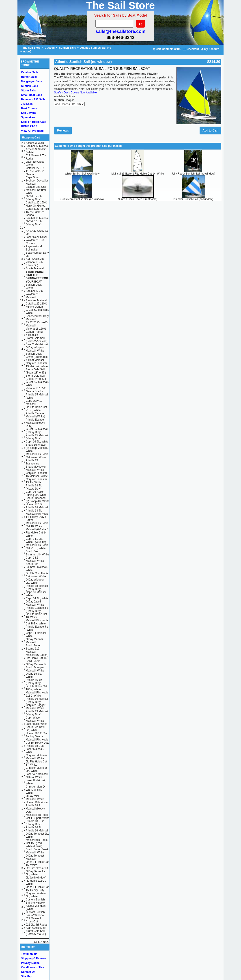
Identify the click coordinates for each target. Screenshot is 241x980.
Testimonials (29, 954)
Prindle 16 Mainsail (37, 831)
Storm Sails (28, 91)
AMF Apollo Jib (35, 259)
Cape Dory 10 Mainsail (34, 402)
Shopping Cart (31, 138)
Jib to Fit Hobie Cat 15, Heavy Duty (37, 889)
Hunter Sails (29, 77)
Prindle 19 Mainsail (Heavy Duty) (37, 713)
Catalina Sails (30, 72)
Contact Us (28, 972)
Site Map (27, 976)
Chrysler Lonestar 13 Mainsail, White (37, 365)
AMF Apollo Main (36, 928)
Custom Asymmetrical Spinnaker (34, 246)
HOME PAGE (29, 126)
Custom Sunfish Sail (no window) (36, 901)
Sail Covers (28, 113)
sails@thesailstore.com (121, 31)
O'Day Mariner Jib (37, 664)
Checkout (191, 49)
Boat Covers (29, 108)
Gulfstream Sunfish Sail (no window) (82, 199)
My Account (210, 49)
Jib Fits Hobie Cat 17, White (36, 763)
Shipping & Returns (34, 958)
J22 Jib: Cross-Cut (37, 868)
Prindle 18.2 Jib (35, 746)
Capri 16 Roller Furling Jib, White (36, 493)
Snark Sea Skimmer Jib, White (37, 553)
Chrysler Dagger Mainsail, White (36, 707)
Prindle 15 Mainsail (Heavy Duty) (37, 437)
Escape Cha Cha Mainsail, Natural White (36, 190)
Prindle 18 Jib (34, 511)
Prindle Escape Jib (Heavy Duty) (37, 609)
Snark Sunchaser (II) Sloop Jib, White (38, 500)
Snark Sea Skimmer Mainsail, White (37, 567)
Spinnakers (28, 117)
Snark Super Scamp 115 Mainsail (33, 649)
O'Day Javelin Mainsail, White (35, 603)
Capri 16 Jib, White (37, 442)
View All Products (32, 131)
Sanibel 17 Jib (34, 291)
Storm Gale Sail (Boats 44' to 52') (36, 377)
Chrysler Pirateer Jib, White (36, 895)
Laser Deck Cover (37, 237)
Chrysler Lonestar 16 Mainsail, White (37, 475)
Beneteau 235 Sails (33, 99)
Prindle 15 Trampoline (32, 462)
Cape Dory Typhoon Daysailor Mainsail (37, 181)
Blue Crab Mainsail (37, 344)
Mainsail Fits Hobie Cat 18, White (37, 525)
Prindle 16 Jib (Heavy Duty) (34, 682)
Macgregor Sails (31, 81)
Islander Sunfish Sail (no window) (193, 199)
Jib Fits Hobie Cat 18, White (36, 616)
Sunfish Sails (67, 48)
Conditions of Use (33, 967)
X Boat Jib (32, 335)
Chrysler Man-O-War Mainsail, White (36, 790)
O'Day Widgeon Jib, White (35, 581)
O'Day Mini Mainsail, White (35, 798)
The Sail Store (32, 48)
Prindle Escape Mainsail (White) (35, 415)
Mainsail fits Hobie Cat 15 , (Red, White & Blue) (37, 843)
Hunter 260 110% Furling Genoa (36, 735)
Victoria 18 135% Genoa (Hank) (36, 390)
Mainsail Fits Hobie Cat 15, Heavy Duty (37, 741)
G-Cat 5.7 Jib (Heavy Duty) (34, 198)
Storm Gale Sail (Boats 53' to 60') (36, 933)
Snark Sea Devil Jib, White (35, 729)
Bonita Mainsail (35, 268)
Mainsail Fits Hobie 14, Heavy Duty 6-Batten (37, 517)
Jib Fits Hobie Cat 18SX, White (36, 688)
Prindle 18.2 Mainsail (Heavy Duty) (35, 809)
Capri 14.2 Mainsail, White (35, 559)
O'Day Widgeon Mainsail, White (35, 349)
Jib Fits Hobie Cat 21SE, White (36, 409)
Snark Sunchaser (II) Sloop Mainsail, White (37, 448)
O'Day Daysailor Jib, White (35, 873)
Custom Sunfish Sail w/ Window (35, 914)
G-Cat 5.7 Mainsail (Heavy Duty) (37, 431)
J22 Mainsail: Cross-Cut (34, 920)
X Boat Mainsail (35, 360)
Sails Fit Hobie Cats (34, 122)
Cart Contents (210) (167, 49)
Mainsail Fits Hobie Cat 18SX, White (37, 622)
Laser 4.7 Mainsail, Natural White (37, 776)
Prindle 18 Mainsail (37, 507)
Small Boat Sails (31, 95)
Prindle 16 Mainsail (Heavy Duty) (37, 700)
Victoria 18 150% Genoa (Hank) (36, 330)
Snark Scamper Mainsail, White (35, 669)
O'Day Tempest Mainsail (35, 857)
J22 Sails (27, 104)
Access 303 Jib (35, 143)
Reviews (63, 130)
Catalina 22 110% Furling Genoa (36, 305)
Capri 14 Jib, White (37, 598)
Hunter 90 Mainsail (37, 802)
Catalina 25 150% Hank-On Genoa (36, 204)
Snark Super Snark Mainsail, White (37, 851)
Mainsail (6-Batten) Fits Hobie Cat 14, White (138, 174)
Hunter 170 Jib (34, 504)
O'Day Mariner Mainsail (34, 641)
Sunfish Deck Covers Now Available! (76, 93)
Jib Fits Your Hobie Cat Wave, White (37, 575)
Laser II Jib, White (37, 724)
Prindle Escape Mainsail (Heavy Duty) (35, 423)
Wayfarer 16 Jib (35, 240)
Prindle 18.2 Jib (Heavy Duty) (35, 823)
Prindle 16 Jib (34, 827)
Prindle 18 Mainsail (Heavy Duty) (37, 587)
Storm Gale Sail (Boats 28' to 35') (36, 371)
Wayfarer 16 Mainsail (33, 296)
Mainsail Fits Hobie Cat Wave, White (37, 456)
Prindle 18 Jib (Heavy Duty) (34, 487)
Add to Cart (210, 130)
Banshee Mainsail (36, 300)
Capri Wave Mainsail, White (35, 719)
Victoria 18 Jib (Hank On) (34, 264)
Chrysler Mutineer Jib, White (36, 769)
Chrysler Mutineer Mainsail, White (36, 757)
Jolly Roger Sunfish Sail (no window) (193, 174)
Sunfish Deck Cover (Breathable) (138, 199)
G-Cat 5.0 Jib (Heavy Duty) (34, 223)
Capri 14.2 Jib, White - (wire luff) (36, 540)
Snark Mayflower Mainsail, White (36, 468)
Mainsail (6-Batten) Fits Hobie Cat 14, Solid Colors (37, 658)
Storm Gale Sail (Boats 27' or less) (37, 340)
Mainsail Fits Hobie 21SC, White (37, 694)
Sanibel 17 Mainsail (37, 146)
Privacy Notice (30, 963)
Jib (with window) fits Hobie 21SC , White (36, 881)
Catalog (50, 48)
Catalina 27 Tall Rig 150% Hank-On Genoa (37, 212)
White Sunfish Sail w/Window (82, 174)
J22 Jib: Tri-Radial (37, 925)
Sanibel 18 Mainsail (37, 218)
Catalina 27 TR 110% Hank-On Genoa (35, 171)
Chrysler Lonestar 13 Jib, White (36, 481)
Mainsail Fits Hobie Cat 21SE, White (37, 547)
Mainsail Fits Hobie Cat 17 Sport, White (38, 816)
